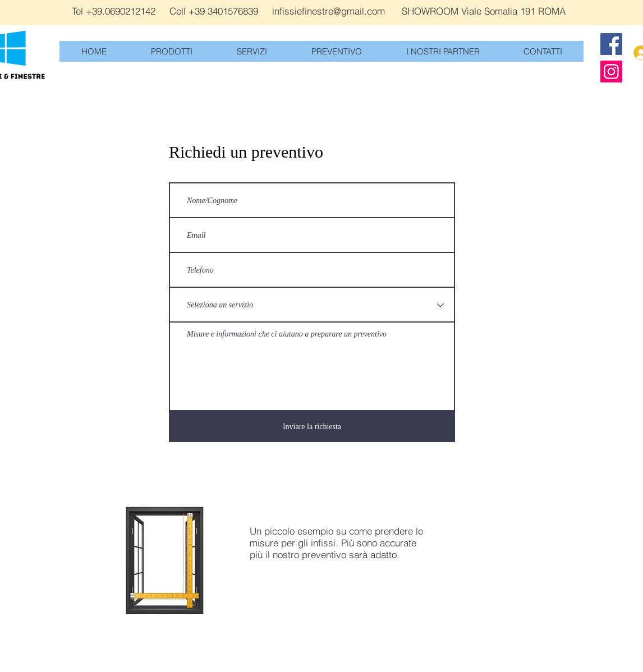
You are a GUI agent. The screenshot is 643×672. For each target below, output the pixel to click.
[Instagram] (611, 72)
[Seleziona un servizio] (312, 305)
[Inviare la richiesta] (312, 427)
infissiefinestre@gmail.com (329, 11)
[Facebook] (611, 44)
